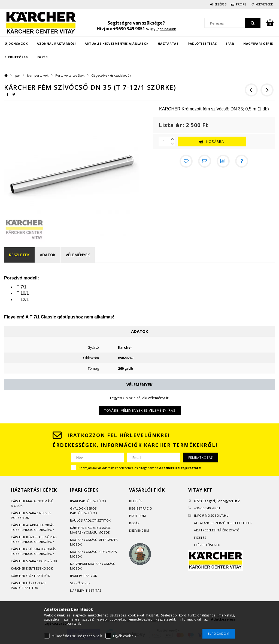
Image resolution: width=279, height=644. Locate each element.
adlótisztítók (94, 501)
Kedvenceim (139, 530)
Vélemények (78, 255)
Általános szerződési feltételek (223, 523)
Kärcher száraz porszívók (34, 561)
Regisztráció (141, 508)
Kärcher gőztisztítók (30, 576)
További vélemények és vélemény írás (140, 410)
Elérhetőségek (207, 545)
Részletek (19, 255)
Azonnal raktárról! (56, 43)
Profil (235, 4)
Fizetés (200, 538)
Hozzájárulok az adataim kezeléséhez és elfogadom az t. (140, 468)
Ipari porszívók (38, 75)
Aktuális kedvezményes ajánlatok (117, 43)
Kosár (134, 523)
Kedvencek (262, 4)
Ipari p (76, 501)
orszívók (21, 518)
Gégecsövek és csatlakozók (111, 75)
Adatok (48, 255)
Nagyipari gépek (258, 43)
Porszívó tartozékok (70, 75)
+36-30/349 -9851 (207, 508)
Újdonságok (16, 43)
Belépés (211, 4)
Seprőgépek (80, 583)
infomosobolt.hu (211, 515)
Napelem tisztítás (86, 590)
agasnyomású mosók (92, 532)
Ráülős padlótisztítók (90, 520)
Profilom (137, 516)
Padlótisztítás (202, 43)
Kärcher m (20, 501)
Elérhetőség (16, 57)
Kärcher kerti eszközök (32, 568)
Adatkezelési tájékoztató (217, 530)
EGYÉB (43, 57)
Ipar (230, 43)
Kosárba (215, 142)
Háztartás (168, 43)
